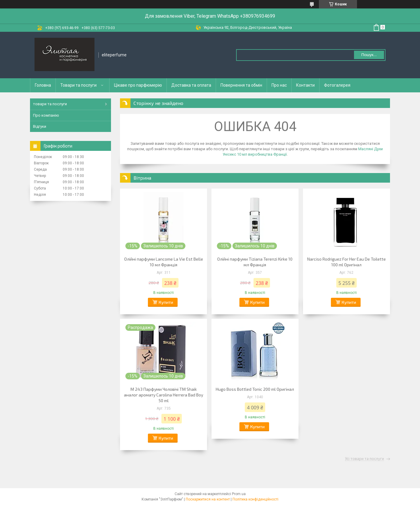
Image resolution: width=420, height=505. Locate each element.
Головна (43, 85)
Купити (166, 302)
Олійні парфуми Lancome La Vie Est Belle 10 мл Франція (164, 262)
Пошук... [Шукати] (369, 55)
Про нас (279, 85)
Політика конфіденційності (255, 499)
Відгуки (40, 126)
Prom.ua (239, 494)
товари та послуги (50, 104)
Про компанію (46, 115)
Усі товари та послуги (364, 459)
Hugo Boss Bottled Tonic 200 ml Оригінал (255, 389)
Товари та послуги (78, 85)
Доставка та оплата (191, 85)
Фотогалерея (337, 85)
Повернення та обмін (241, 85)
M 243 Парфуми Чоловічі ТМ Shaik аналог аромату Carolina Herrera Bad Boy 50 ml (163, 395)
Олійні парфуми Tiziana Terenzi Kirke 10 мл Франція (255, 262)
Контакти (305, 85)
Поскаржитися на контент (208, 499)
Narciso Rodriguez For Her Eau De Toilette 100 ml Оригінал (346, 262)
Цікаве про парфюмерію (138, 85)
